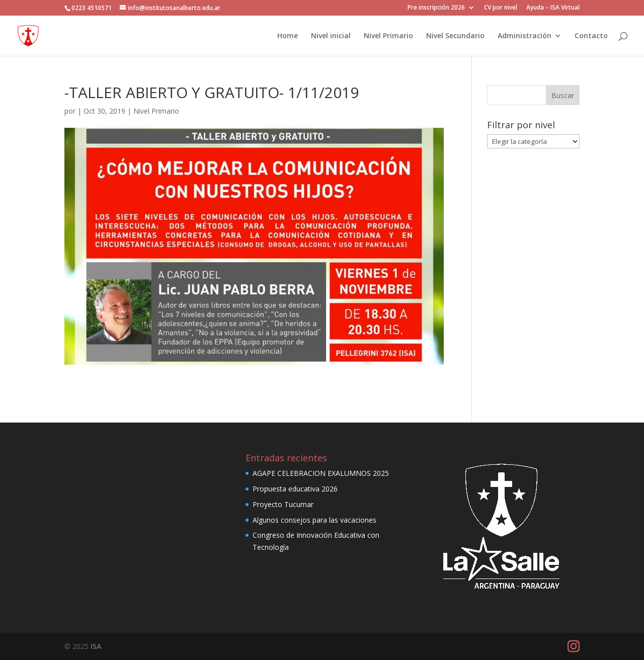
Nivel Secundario (455, 36)
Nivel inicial (331, 36)
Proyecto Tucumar (283, 504)
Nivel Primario (388, 36)
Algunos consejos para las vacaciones (314, 520)
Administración (525, 36)
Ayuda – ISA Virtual (553, 8)
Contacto (591, 36)
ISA (96, 646)
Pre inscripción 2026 (436, 8)
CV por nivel (501, 8)
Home (288, 36)
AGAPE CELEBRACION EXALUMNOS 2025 (321, 473)
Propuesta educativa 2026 (295, 489)
